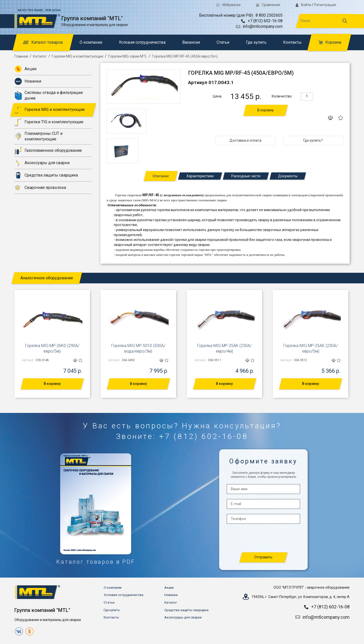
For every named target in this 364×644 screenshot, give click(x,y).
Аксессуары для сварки (42, 163)
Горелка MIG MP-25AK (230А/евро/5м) (311, 348)
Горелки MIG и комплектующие (77, 56)
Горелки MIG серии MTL (128, 56)
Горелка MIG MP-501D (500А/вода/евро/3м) (138, 348)
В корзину (266, 110)
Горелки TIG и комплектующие (49, 122)
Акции (25, 69)
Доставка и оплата (245, 140)
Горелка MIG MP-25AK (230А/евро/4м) (224, 348)
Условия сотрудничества (142, 42)
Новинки (28, 81)
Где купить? (313, 140)
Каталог (40, 56)
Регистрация (325, 5)
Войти (303, 5)
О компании (91, 42)
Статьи (223, 42)
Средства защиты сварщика (46, 175)
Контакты (292, 42)
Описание (161, 176)
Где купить (256, 42)
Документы (288, 176)
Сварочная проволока (40, 188)
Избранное (228, 5)
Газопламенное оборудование (48, 151)
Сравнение (268, 5)
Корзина (330, 42)
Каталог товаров (43, 42)
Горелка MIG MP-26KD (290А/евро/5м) (52, 348)
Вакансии (191, 42)
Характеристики (200, 176)
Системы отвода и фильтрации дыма (49, 95)
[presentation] (264, 538)
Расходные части (246, 176)
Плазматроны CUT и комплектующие (38, 136)
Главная (21, 56)
